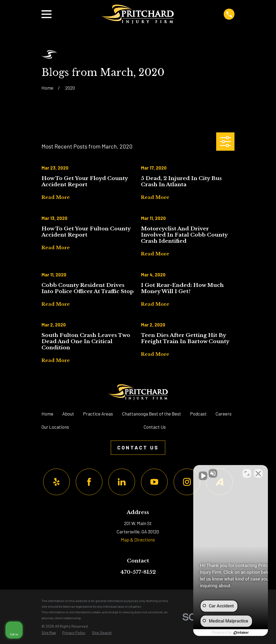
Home (47, 414)
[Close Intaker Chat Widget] (258, 472)
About (68, 414)
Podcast (198, 414)
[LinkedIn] (122, 482)
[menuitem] (49, 633)
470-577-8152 (138, 572)
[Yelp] (56, 482)
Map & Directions (138, 540)
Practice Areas (98, 414)
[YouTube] (154, 482)
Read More (56, 198)
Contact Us (155, 427)
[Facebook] (89, 482)
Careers (224, 414)
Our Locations (55, 427)
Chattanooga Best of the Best (152, 414)
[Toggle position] (247, 472)
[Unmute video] (181, 472)
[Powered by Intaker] (230, 633)
